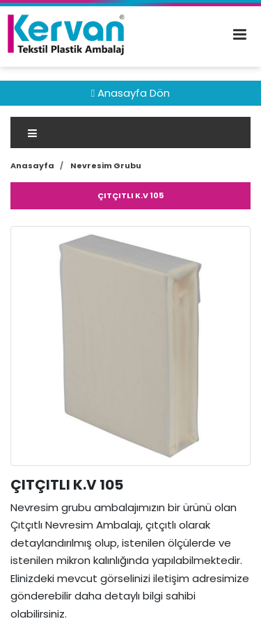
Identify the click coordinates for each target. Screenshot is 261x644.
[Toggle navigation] (130, 132)
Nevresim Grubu (106, 166)
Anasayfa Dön (130, 93)
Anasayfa (32, 166)
